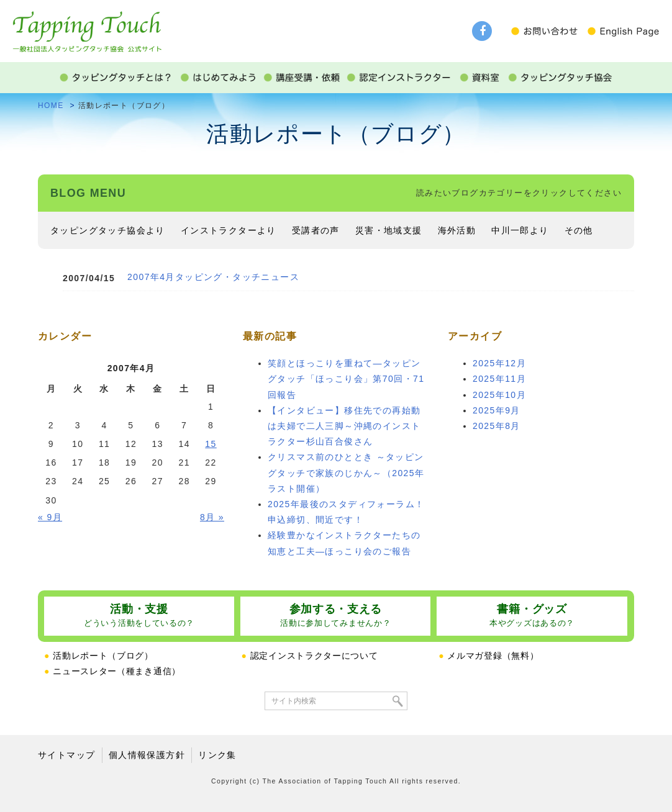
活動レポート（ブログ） (99, 656)
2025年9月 (497, 410)
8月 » (212, 517)
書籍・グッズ (532, 616)
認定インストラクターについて (310, 656)
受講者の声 (316, 230)
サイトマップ (66, 755)
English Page (622, 31)
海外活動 (457, 230)
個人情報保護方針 (147, 755)
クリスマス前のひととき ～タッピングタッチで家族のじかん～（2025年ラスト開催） (346, 472)
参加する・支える (335, 616)
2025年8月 (497, 426)
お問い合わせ (548, 31)
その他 (579, 230)
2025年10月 (499, 395)
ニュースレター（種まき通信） (112, 671)
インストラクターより (229, 230)
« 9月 (50, 517)
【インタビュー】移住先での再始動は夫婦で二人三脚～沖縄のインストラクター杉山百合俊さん (344, 426)
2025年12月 (499, 363)
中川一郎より (520, 230)
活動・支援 (139, 616)
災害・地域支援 (389, 230)
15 (211, 444)
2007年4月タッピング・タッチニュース (213, 277)
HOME (51, 106)
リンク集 (217, 755)
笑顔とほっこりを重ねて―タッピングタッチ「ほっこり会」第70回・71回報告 (346, 379)
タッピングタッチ (87, 26)
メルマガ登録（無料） (488, 656)
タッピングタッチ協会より (108, 230)
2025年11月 (499, 379)
